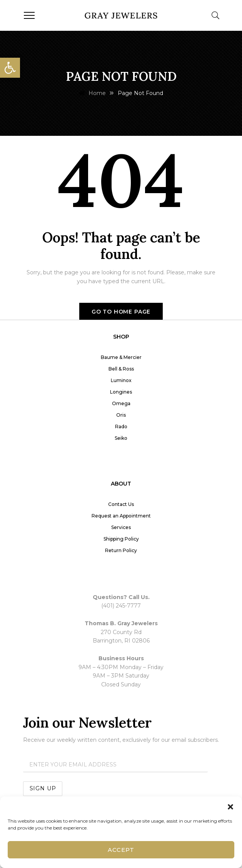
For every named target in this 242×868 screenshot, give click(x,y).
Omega (121, 403)
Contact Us (121, 504)
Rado (121, 426)
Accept (121, 850)
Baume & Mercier (121, 357)
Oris (121, 415)
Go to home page (121, 312)
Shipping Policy (121, 539)
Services (121, 527)
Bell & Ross (121, 369)
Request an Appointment (121, 516)
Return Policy (121, 550)
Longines (121, 392)
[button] (10, 68)
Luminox (121, 380)
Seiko (121, 438)
